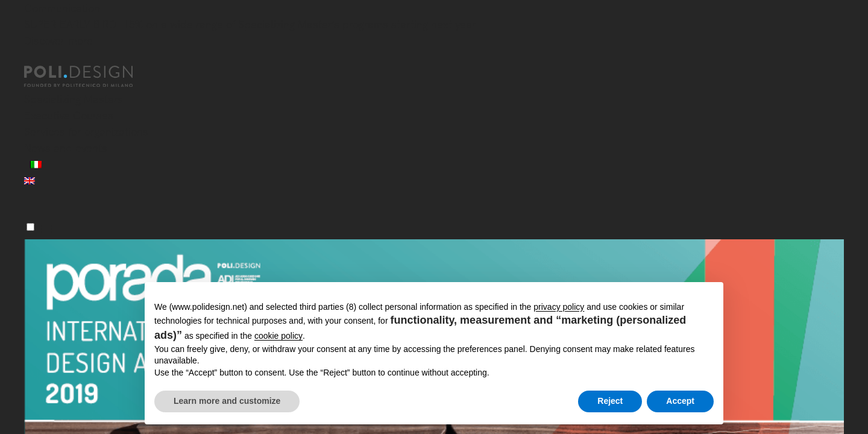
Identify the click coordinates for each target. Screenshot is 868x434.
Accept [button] (680, 401)
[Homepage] (89, 77)
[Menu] (30, 227)
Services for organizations (86, 132)
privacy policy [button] (559, 307)
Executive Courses (69, 115)
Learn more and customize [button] (227, 401)
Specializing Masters (74, 99)
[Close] (31, 58)
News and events (66, 148)
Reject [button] (610, 401)
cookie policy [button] (278, 336)
